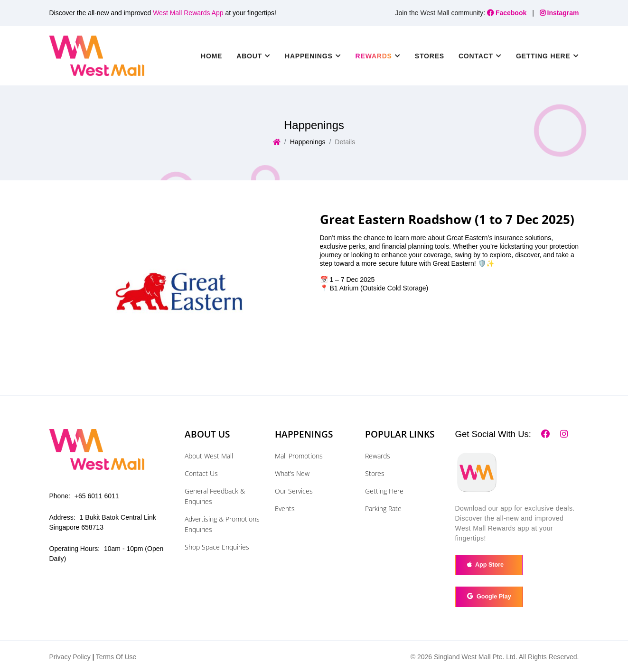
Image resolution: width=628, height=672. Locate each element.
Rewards (378, 456)
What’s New (292, 473)
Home (211, 56)
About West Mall (209, 456)
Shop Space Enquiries (217, 547)
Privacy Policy (70, 657)
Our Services (294, 491)
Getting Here (384, 491)
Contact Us (201, 473)
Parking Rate (383, 509)
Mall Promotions (299, 456)
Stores (430, 56)
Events (285, 509)
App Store (489, 565)
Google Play (489, 597)
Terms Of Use (116, 657)
